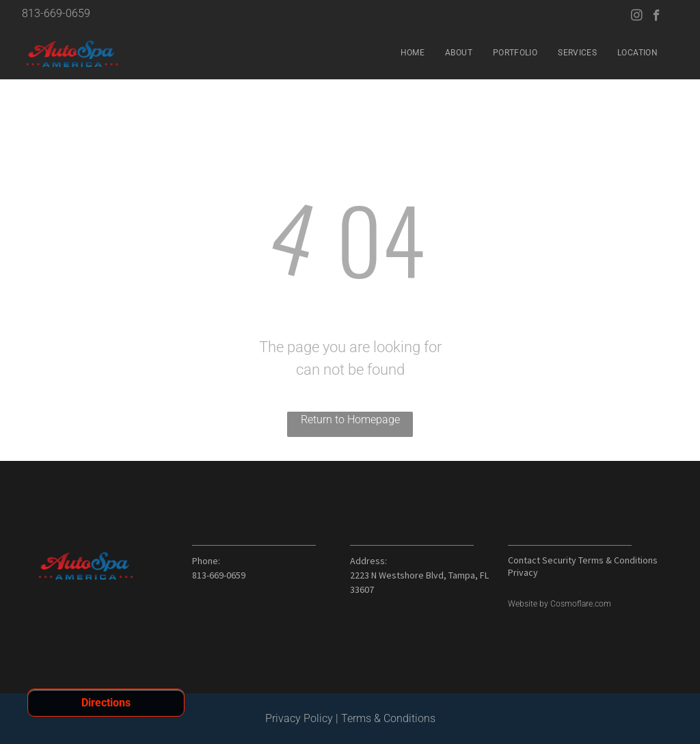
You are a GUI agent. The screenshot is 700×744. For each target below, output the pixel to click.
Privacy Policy (299, 718)
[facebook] (657, 17)
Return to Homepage (350, 420)
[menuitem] (413, 53)
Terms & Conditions (388, 718)
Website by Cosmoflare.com (560, 604)
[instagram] (637, 17)
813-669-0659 (56, 13)
